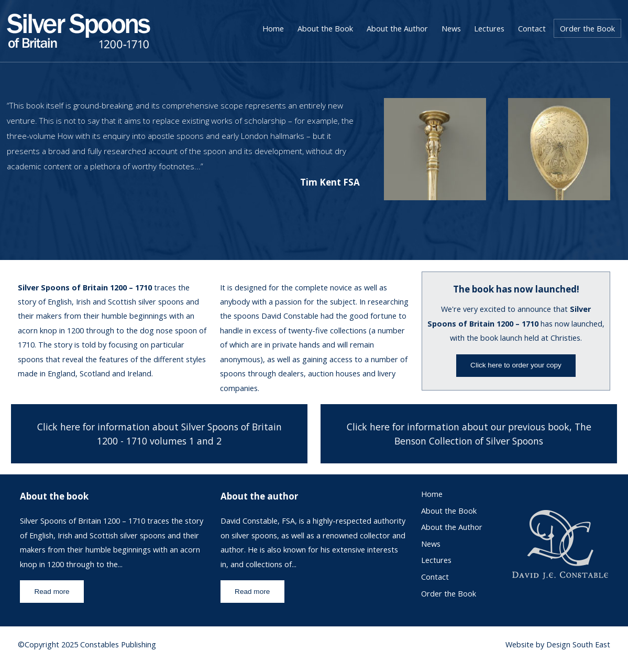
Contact (532, 29)
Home (273, 29)
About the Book (325, 29)
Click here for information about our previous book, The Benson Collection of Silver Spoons (469, 434)
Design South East (578, 644)
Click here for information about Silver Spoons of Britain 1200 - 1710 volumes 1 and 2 (159, 434)
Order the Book (587, 29)
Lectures (489, 29)
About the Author (397, 29)
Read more (52, 592)
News (451, 29)
